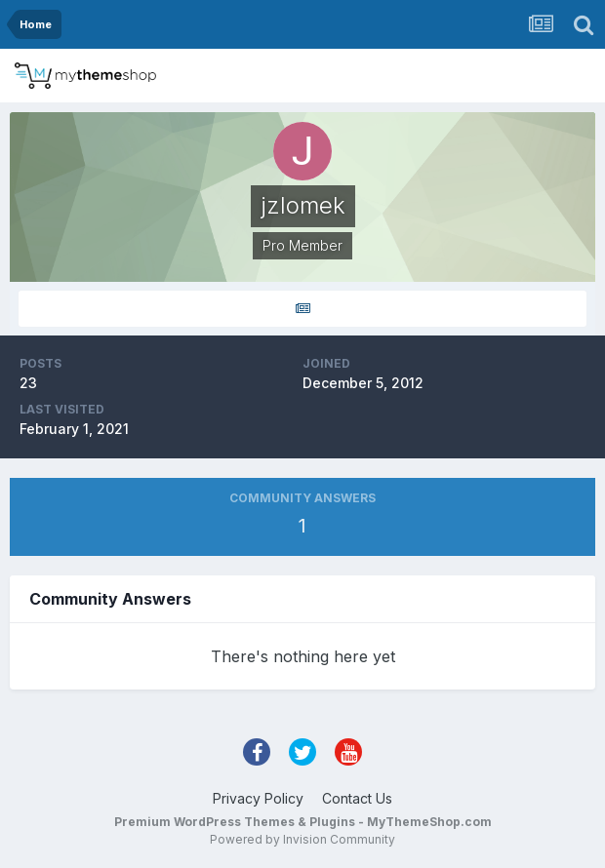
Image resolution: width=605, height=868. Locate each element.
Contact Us (357, 798)
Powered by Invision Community (302, 839)
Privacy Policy (258, 798)
